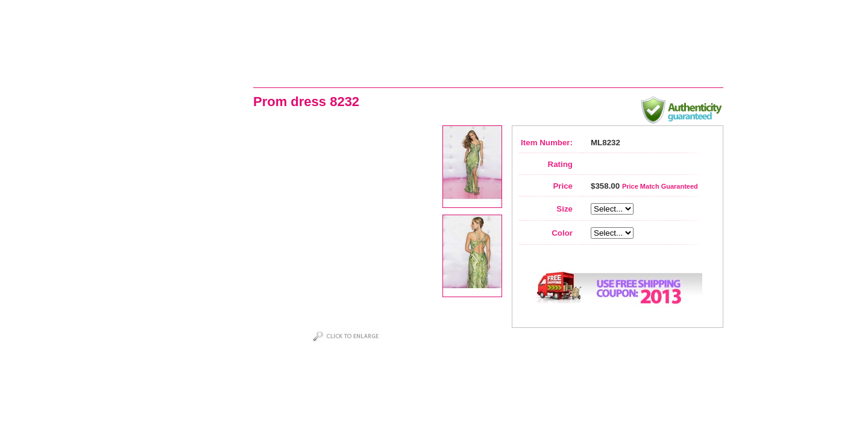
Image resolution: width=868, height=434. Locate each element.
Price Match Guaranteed (660, 186)
